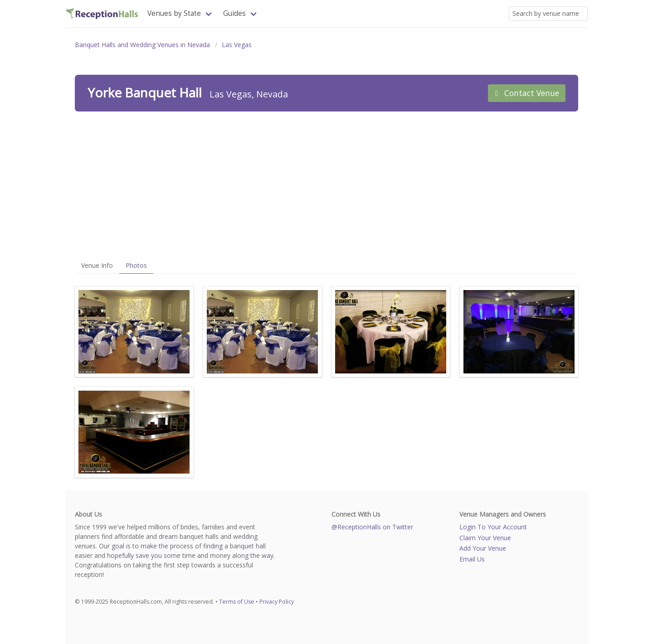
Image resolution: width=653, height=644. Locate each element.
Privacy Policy (277, 602)
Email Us (472, 559)
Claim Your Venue (485, 538)
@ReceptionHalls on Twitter (372, 527)
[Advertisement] (326, 184)
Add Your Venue (483, 548)
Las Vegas (237, 45)
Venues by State (174, 13)
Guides (234, 13)
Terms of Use (237, 602)
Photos (136, 265)
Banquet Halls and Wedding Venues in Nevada (142, 45)
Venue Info (97, 265)
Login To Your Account (493, 527)
